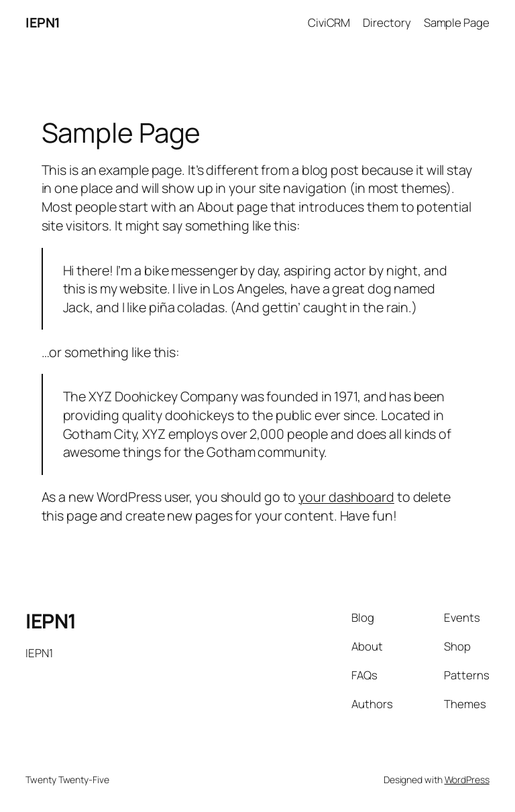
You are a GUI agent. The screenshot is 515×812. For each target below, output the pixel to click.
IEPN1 (43, 22)
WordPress (467, 780)
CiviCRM (329, 22)
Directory (387, 22)
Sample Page (457, 22)
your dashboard (346, 497)
